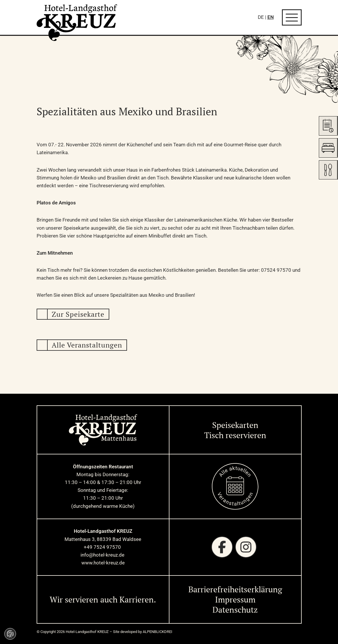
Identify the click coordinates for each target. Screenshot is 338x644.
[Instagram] (246, 547)
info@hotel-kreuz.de (103, 555)
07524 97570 (276, 270)
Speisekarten (235, 425)
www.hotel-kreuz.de (103, 563)
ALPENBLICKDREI (158, 632)
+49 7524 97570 (103, 547)
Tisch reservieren (235, 435)
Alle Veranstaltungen (87, 345)
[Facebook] (222, 547)
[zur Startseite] (77, 23)
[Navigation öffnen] (292, 17)
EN (271, 17)
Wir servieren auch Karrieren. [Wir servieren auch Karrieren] (103, 599)
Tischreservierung (109, 186)
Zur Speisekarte (78, 314)
